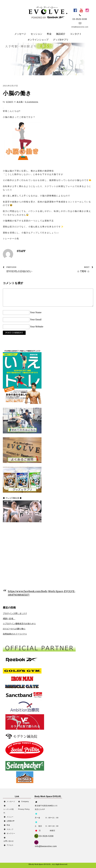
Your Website (37, 327)
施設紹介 (61, 34)
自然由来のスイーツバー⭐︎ (15, 634)
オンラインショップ (38, 40)
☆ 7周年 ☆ (72, 269)
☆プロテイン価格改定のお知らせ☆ (19, 624)
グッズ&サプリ (61, 40)
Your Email (36, 320)
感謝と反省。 (9, 619)
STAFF (10, 102)
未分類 (20, 102)
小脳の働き (17, 93)
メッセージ (20, 34)
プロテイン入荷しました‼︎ (15, 613)
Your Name (36, 313)
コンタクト (76, 34)
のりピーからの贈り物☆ (14, 629)
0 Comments (32, 102)
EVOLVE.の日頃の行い (24, 269)
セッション (36, 34)
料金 (49, 34)
